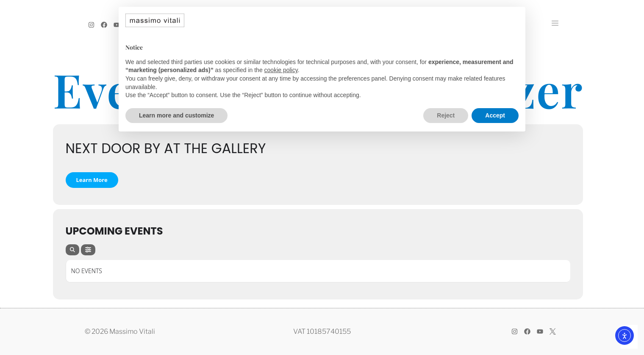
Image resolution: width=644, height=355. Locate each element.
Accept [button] (495, 115)
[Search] (72, 250)
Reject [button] (446, 115)
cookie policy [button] (281, 70)
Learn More (92, 180)
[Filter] (88, 250)
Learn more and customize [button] (176, 115)
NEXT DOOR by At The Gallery (166, 148)
